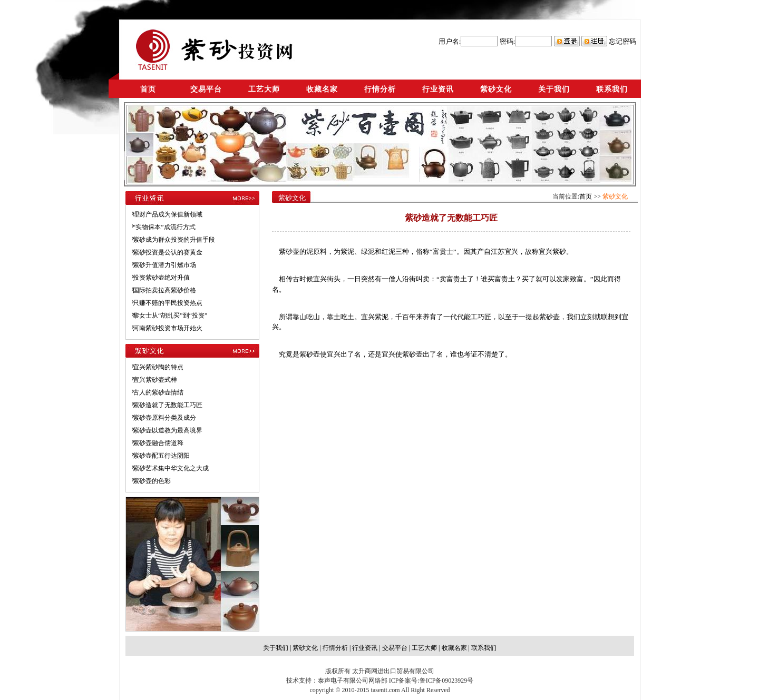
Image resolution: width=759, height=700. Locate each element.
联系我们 (612, 89)
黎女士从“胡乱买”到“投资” (170, 316)
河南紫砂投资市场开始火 (168, 328)
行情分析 (380, 89)
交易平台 (206, 89)
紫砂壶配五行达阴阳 (161, 456)
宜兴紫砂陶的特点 (158, 367)
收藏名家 (322, 89)
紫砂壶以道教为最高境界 (168, 430)
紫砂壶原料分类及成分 (164, 418)
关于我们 (554, 89)
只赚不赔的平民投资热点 (168, 303)
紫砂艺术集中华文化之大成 (171, 468)
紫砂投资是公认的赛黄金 (168, 252)
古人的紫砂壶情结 (158, 392)
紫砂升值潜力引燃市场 (164, 265)
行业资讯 (438, 89)
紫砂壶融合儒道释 (158, 443)
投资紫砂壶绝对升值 (161, 278)
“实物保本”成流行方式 (164, 227)
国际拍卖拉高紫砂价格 (164, 290)
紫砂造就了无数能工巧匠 (168, 405)
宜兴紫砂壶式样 (155, 380)
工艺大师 (264, 89)
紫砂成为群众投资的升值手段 (174, 240)
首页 (148, 89)
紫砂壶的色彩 (152, 481)
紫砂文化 (496, 89)
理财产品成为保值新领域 (168, 214)
